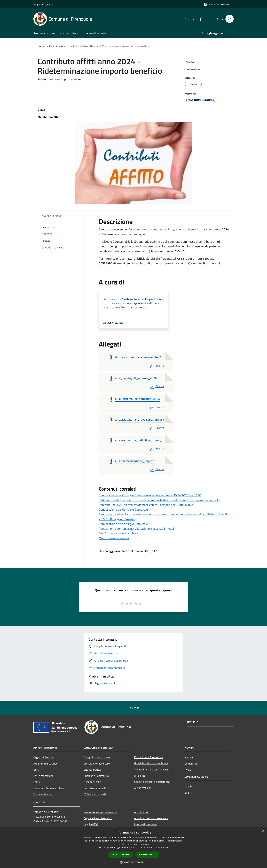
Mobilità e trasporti (95, 794)
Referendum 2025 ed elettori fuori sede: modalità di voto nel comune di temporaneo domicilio (159, 500)
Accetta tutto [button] (120, 855)
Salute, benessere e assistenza (152, 782)
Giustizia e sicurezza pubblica (151, 763)
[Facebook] (199, 19)
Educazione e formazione (149, 757)
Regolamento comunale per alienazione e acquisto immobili (137, 529)
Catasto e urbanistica (96, 788)
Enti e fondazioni (43, 776)
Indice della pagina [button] (51, 216)
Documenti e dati (43, 794)
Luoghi (189, 786)
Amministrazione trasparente (151, 818)
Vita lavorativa (92, 770)
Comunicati (191, 763)
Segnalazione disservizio (98, 818)
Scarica (157, 366)
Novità (53, 46)
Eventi (188, 793)
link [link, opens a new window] (166, 848)
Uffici (36, 770)
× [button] (263, 831)
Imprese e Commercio (96, 776)
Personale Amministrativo (48, 788)
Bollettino (134, 708)
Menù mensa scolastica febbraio (119, 533)
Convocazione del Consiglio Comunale (123, 510)
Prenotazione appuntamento (100, 812)
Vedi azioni (193, 70)
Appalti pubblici (93, 782)
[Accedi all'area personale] (216, 5)
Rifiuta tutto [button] (147, 854)
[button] (133, 862)
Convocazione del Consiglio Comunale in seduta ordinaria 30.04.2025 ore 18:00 (150, 495)
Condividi (193, 62)
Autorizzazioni (142, 788)
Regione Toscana (43, 4)
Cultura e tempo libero (97, 763)
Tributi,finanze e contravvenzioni (153, 769)
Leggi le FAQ (91, 824)
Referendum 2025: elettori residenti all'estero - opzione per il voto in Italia (146, 505)
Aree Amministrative (45, 763)
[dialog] (133, 848)
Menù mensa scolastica (114, 538)
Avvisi (65, 46)
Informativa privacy (145, 824)
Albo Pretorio (142, 812)
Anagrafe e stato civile (97, 757)
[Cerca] (230, 19)
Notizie (189, 757)
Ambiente (140, 776)
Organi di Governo (44, 757)
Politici (37, 782)
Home (41, 46)
